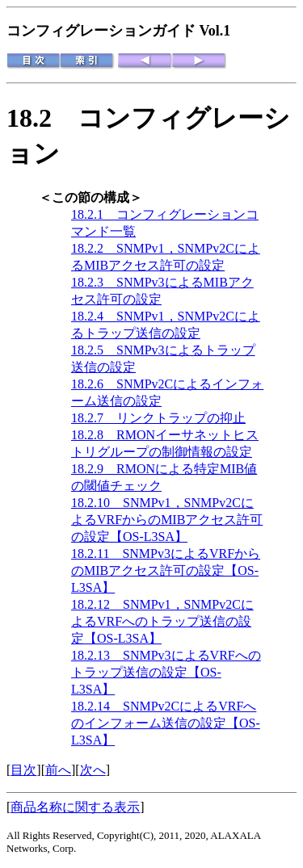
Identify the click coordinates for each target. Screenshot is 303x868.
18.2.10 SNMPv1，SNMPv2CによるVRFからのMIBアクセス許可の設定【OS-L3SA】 (167, 520)
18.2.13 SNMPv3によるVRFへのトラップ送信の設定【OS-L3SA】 (166, 672)
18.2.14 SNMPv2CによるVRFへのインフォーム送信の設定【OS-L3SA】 (166, 723)
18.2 (42, 118)
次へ (93, 770)
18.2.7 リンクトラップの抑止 (158, 418)
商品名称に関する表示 (75, 807)
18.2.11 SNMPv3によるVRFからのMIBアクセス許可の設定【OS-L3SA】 (166, 570)
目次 (23, 770)
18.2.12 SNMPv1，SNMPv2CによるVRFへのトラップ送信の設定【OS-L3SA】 (162, 621)
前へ (58, 770)
